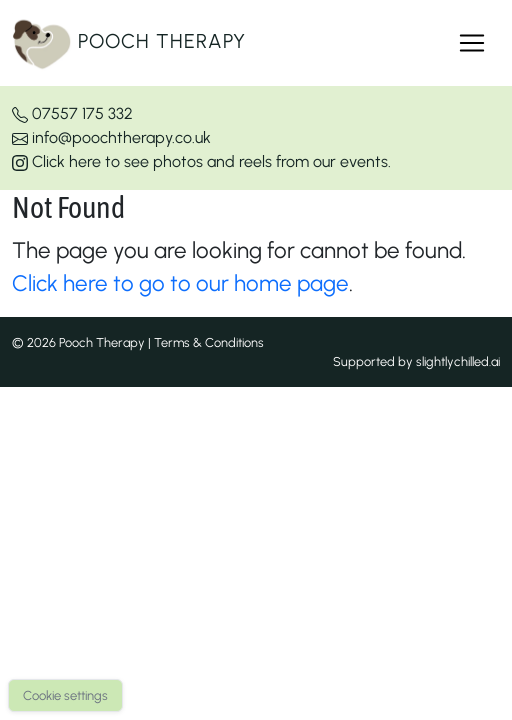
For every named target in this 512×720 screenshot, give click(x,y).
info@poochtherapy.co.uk (111, 137)
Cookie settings (65, 695)
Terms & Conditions (209, 342)
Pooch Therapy (129, 43)
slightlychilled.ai (458, 361)
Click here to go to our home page (180, 283)
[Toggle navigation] (472, 43)
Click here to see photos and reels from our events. (201, 161)
